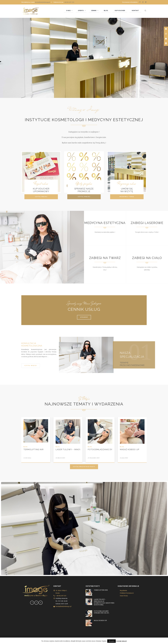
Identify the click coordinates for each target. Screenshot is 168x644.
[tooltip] (166, 29)
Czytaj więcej (121, 641)
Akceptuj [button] (111, 641)
